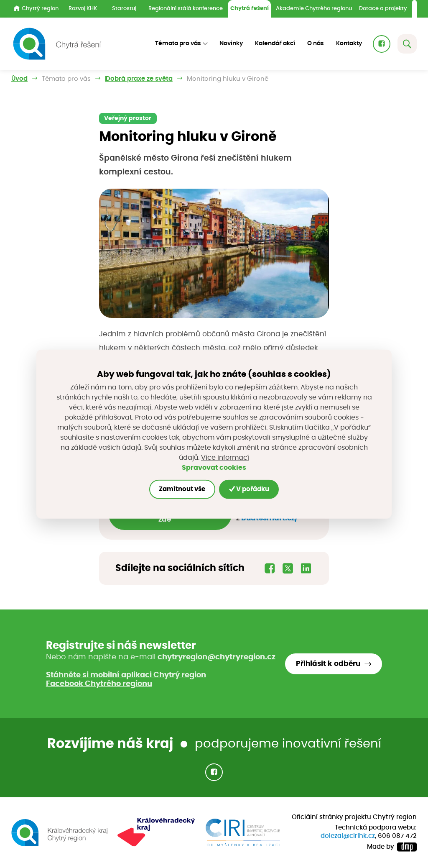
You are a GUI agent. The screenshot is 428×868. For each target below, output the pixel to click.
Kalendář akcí (275, 44)
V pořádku (249, 489)
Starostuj (124, 9)
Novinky (231, 44)
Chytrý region (36, 8)
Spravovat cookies (214, 467)
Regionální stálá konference (186, 9)
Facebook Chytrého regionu (99, 684)
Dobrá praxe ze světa (242, 79)
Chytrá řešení (250, 9)
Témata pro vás (66, 79)
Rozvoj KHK (83, 9)
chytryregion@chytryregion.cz (217, 657)
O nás (316, 44)
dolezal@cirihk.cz (348, 836)
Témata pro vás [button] (178, 44)
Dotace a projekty (383, 9)
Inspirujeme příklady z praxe (150, 79)
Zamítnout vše (182, 489)
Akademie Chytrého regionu (314, 9)
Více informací (225, 458)
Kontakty (349, 44)
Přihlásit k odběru (328, 664)
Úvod (19, 79)
